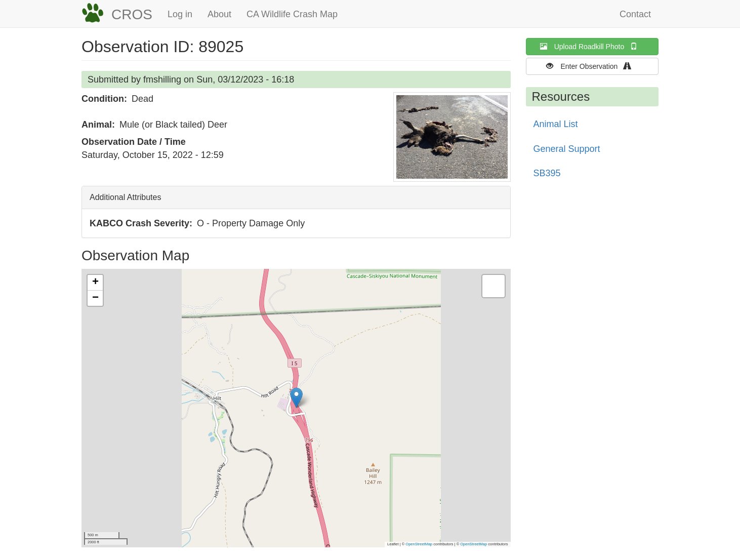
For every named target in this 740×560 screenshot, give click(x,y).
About (219, 14)
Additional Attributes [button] (125, 197)
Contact (635, 14)
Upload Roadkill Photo (592, 46)
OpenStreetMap (419, 544)
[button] (452, 137)
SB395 (547, 173)
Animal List (556, 124)
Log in (180, 14)
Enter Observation (592, 66)
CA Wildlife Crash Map (292, 14)
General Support (567, 149)
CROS (132, 14)
